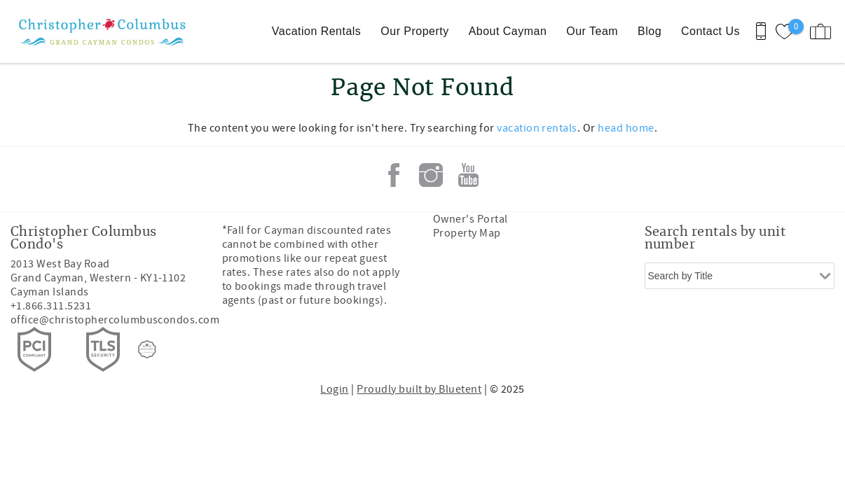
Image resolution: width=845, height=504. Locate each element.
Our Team (592, 31)
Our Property (414, 31)
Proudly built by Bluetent (419, 389)
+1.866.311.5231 (51, 306)
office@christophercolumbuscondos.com (115, 320)
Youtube (468, 175)
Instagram (431, 175)
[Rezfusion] (147, 349)
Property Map (467, 233)
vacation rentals (537, 128)
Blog (650, 31)
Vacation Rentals (316, 31)
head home (626, 128)
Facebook (394, 175)
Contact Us (710, 31)
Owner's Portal (470, 219)
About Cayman (508, 31)
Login (334, 389)
